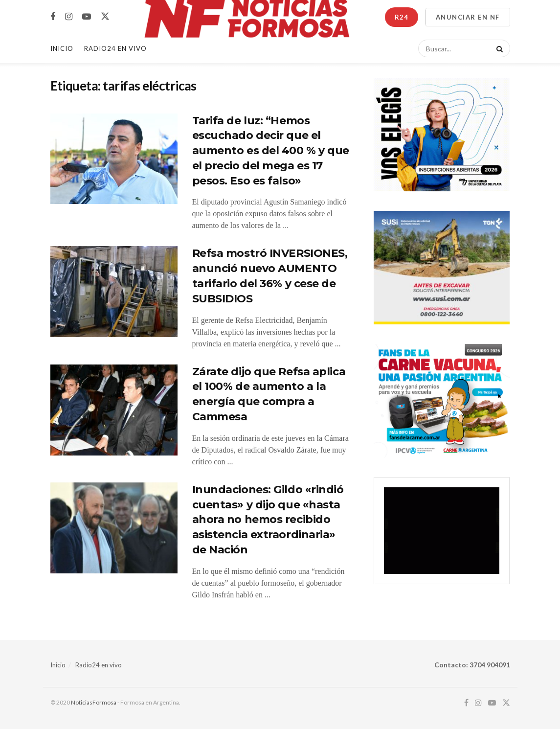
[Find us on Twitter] (105, 17)
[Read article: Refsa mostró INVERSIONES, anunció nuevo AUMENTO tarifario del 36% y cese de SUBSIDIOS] (114, 292)
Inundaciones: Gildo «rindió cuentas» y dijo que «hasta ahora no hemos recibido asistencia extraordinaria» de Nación (268, 520)
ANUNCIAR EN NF (468, 17)
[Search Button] (498, 48)
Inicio (62, 48)
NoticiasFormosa (94, 702)
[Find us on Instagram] (69, 17)
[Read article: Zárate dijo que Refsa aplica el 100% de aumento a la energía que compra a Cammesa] (114, 410)
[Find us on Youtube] (87, 17)
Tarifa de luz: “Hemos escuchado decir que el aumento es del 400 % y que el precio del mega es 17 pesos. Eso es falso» (271, 151)
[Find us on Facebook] (53, 17)
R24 (402, 17)
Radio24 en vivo (99, 665)
